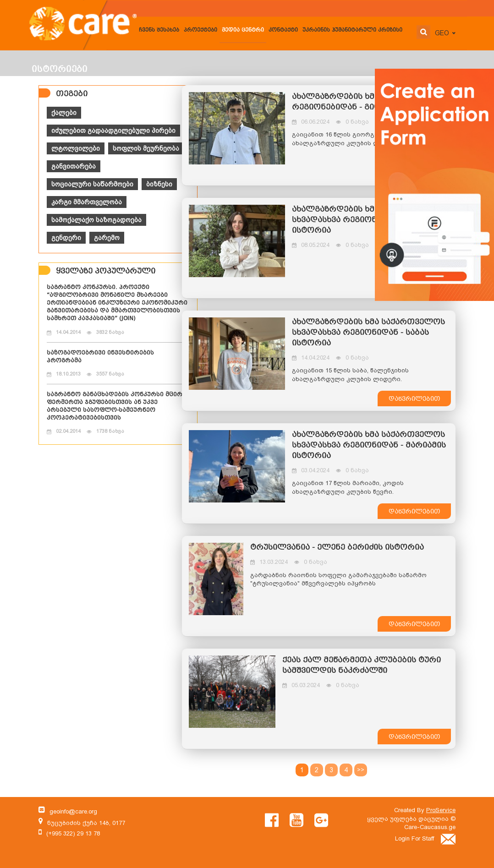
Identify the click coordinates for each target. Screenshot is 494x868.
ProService (441, 810)
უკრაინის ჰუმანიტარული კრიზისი (352, 30)
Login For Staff (425, 838)
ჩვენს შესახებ (159, 30)
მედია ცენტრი (243, 30)
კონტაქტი (283, 30)
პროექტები (200, 30)
